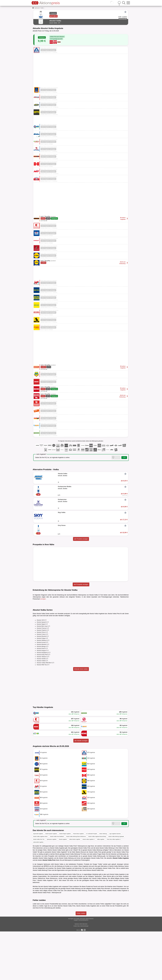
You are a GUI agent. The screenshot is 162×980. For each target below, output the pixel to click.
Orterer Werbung (103, 882)
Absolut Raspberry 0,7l (43, 701)
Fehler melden (81, 962)
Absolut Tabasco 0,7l (43, 705)
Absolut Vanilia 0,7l (42, 707)
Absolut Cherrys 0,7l (43, 677)
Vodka (42, 8)
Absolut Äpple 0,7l (42, 673)
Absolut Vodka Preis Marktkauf (57, 885)
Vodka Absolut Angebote (75, 888)
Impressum (77, 973)
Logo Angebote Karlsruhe (115, 882)
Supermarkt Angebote (38, 882)
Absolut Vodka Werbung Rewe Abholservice (76, 885)
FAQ (78, 975)
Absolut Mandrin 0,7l (43, 693)
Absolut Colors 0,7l (42, 683)
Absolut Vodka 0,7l (42, 709)
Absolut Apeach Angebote (51, 882)
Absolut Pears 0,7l (42, 697)
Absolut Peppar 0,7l (43, 699)
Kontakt (75, 975)
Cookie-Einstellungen (84, 975)
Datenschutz (85, 973)
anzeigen (43, 599)
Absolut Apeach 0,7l (43, 671)
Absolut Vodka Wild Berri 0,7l (45, 711)
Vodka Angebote (101, 888)
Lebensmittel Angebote (38, 891)
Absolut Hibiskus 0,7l (43, 689)
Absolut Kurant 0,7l (42, 691)
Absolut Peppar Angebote (65, 882)
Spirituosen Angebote (52, 888)
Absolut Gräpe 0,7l (42, 687)
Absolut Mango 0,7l (42, 695)
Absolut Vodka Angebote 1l (89, 888)
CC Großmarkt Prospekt (92, 882)
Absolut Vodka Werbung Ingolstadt (116, 885)
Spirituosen (37, 8)
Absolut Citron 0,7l (42, 681)
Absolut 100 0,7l (42, 669)
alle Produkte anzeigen (81, 539)
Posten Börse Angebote (78, 882)
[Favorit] (125, 12)
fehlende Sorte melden (81, 718)
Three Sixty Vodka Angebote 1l (114, 888)
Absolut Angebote (63, 888)
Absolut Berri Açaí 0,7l (43, 675)
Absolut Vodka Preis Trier (39, 888)
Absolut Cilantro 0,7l (43, 679)
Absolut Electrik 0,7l (43, 685)
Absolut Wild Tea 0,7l (43, 713)
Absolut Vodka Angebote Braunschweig (97, 885)
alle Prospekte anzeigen (81, 584)
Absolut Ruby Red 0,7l (43, 703)
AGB (81, 973)
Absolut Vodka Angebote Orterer (40, 885)
